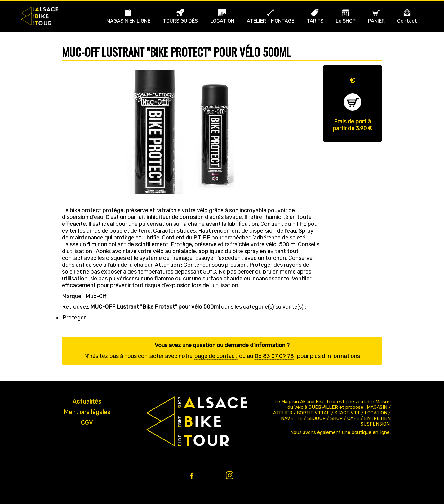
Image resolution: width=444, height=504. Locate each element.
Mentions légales (87, 412)
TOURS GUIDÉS (180, 21)
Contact (407, 21)
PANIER (376, 21)
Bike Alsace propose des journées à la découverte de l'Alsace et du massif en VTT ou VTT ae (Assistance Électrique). (40, 16)
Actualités (87, 401)
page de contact (216, 356)
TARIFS (315, 21)
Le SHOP (346, 21)
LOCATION (222, 21)
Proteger (74, 318)
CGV (87, 422)
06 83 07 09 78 (274, 356)
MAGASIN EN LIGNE (128, 21)
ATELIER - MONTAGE (271, 21)
